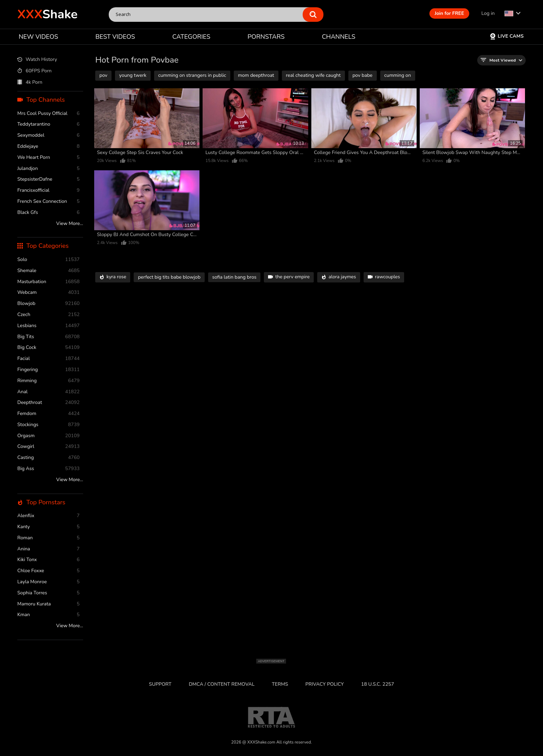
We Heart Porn (48, 158)
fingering (48, 370)
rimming (48, 381)
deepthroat (48, 403)
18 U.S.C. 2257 (378, 684)
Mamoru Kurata (48, 604)
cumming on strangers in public (192, 75)
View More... (70, 224)
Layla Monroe (48, 582)
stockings (48, 425)
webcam (48, 293)
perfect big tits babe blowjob (169, 277)
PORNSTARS (266, 37)
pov (103, 75)
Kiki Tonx (48, 560)
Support (160, 684)
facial (48, 359)
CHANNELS (339, 37)
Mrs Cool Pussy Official (48, 114)
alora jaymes (339, 277)
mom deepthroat (256, 75)
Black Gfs (48, 213)
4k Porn (30, 82)
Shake (47, 14)
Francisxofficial (48, 191)
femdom (48, 414)
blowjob (48, 304)
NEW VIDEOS (38, 37)
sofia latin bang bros (234, 277)
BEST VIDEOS (115, 37)
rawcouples (384, 277)
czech (48, 315)
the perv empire (289, 277)
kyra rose (113, 277)
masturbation (48, 282)
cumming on (398, 75)
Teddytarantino (48, 124)
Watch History (37, 60)
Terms (280, 684)
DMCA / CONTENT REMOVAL (222, 684)
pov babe (363, 75)
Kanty (48, 527)
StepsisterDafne (48, 179)
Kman (48, 615)
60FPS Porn (34, 71)
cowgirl (48, 447)
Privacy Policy (325, 684)
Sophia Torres (48, 593)
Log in (488, 13)
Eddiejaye (48, 147)
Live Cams (507, 36)
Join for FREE (449, 13)
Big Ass (48, 469)
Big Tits (48, 337)
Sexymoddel (48, 136)
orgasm (48, 436)
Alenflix (48, 516)
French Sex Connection (48, 202)
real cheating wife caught (313, 75)
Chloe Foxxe (48, 571)
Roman (48, 538)
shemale (48, 271)
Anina (48, 549)
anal (48, 392)
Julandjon (48, 169)
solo (48, 260)
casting (48, 458)
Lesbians (48, 326)
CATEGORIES (192, 37)
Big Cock (48, 348)
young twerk (133, 75)
